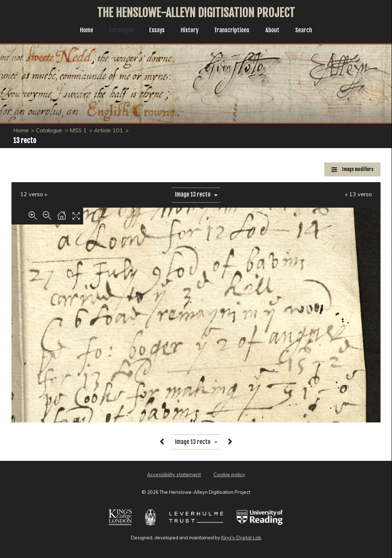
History (189, 31)
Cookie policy (229, 474)
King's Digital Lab (241, 538)
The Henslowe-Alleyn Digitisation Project (196, 13)
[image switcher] (196, 195)
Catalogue (117, 31)
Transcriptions (234, 31)
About (277, 31)
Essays (155, 31)
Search (309, 31)
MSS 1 (78, 130)
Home (81, 31)
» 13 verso (358, 194)
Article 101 (108, 130)
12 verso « (34, 194)
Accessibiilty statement (174, 474)
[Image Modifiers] (352, 169)
